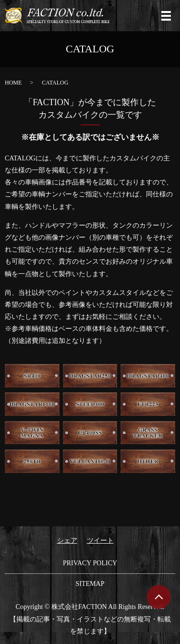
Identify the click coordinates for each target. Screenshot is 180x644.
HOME (13, 83)
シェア (67, 541)
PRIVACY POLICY (90, 563)
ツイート (100, 541)
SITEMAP (90, 584)
